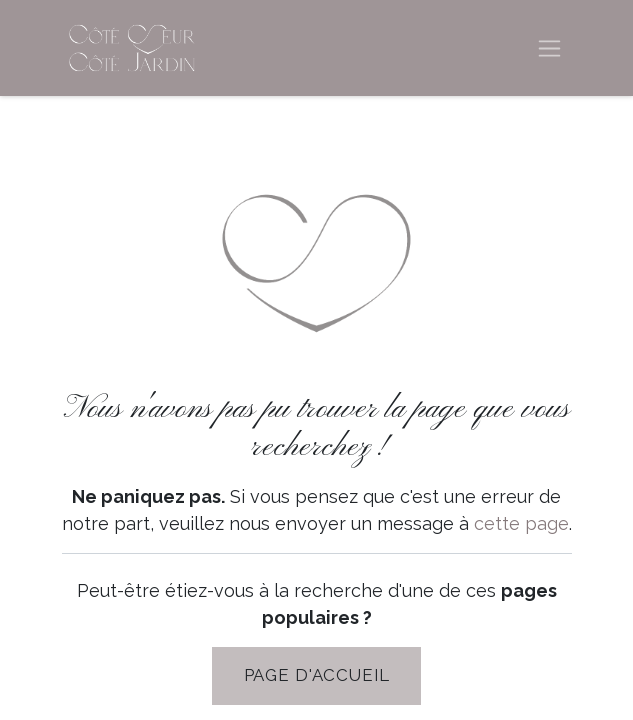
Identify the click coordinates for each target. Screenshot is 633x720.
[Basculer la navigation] (549, 48)
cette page (521, 523)
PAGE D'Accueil (317, 675)
